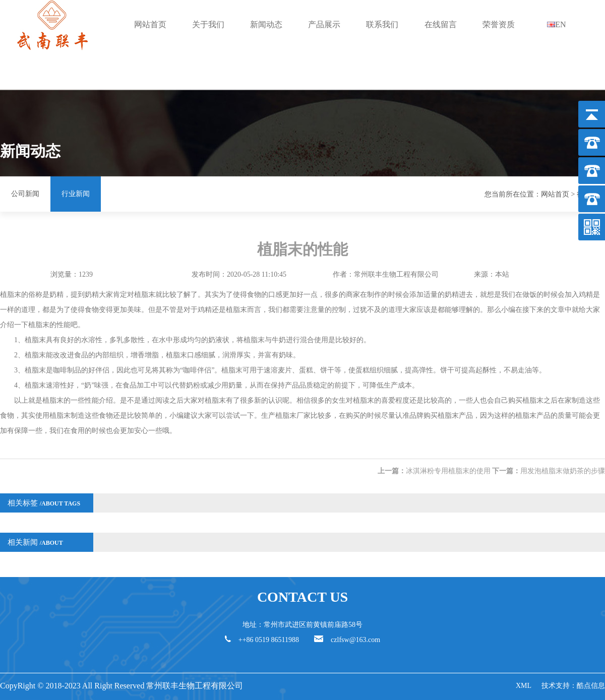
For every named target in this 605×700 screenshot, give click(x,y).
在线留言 (441, 24)
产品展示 (324, 24)
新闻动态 (266, 24)
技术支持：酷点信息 (573, 686)
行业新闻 (76, 194)
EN (556, 24)
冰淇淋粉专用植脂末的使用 (448, 471)
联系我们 (382, 24)
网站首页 (150, 24)
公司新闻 (25, 194)
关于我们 (208, 24)
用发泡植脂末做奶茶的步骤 (563, 471)
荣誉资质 (499, 24)
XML (524, 686)
